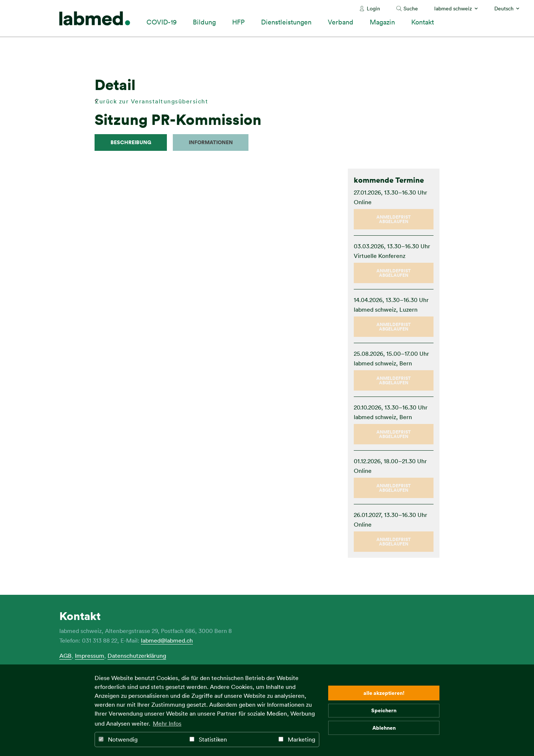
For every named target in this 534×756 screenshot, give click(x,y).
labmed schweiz (453, 8)
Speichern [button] (384, 710)
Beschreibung (131, 142)
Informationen (211, 142)
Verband (341, 22)
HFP (238, 22)
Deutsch (504, 8)
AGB (65, 656)
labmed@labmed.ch (167, 640)
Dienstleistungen (286, 22)
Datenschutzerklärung (137, 656)
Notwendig (118, 739)
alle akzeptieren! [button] (384, 693)
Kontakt (423, 22)
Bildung (204, 22)
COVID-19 (161, 22)
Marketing (297, 739)
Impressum (90, 656)
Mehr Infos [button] (167, 723)
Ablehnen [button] (384, 728)
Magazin (382, 22)
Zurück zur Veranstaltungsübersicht (151, 101)
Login (373, 8)
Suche (411, 8)
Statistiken (208, 739)
